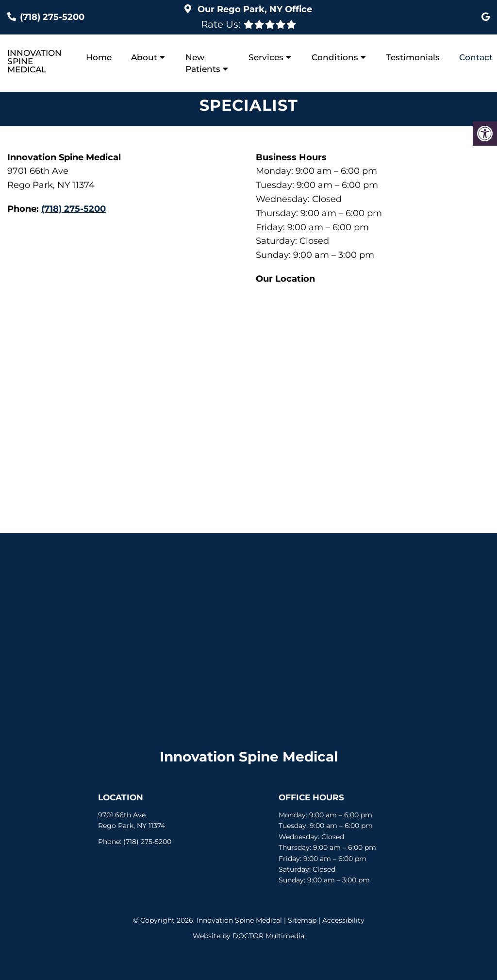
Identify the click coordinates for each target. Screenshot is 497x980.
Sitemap (302, 920)
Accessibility (343, 920)
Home (99, 57)
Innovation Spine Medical (34, 61)
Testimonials (413, 57)
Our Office (254, 9)
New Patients (203, 63)
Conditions (335, 57)
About (144, 57)
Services (266, 57)
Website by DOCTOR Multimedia (248, 936)
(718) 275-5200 (52, 17)
